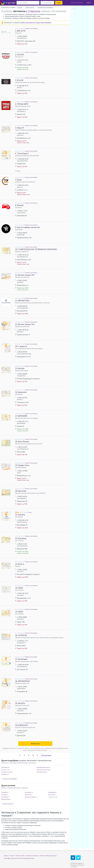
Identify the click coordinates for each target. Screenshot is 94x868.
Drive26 (19, 80)
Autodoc (20, 368)
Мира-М (20, 128)
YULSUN (20, 55)
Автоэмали (4, 774)
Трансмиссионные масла (43, 770)
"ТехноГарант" (22, 153)
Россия (3, 788)
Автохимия (4, 767)
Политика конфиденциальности (48, 856)
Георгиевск (4, 792)
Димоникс (21, 392)
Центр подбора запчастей (27, 227)
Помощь (6, 856)
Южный (19, 205)
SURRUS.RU (21, 725)
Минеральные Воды (30, 797)
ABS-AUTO (20, 31)
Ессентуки (4, 795)
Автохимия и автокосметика (19, 763)
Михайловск (52, 792)
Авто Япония (22, 442)
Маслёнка (21, 538)
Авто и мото (5, 763)
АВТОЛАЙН (21, 416)
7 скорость (21, 346)
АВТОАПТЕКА (22, 301)
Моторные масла (6, 772)
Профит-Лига (22, 465)
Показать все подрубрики (10, 779)
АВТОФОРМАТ (23, 681)
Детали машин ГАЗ (25, 275)
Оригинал (21, 491)
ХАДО (19, 588)
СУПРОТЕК (21, 635)
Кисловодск (28, 792)
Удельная (32, 858)
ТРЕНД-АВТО (22, 104)
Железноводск (5, 799)
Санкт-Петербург (22, 858)
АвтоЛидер (21, 659)
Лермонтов (28, 795)
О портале (12, 856)
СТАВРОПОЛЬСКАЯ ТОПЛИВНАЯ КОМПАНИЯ (36, 249)
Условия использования (32, 856)
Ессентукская (5, 797)
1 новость (18, 171)
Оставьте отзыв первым (31, 28)
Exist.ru (20, 564)
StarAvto (20, 515)
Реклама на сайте (20, 856)
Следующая (46, 755)
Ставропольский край (13, 788)
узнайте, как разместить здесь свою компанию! (36, 23)
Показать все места (8, 804)
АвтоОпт (20, 703)
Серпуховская (14, 858)
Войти (89, 3)
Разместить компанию (77, 3)
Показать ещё (35, 744)
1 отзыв (29, 512)
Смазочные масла (41, 772)
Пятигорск (51, 795)
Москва (6, 858)
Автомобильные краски (43, 767)
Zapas (18, 180)
